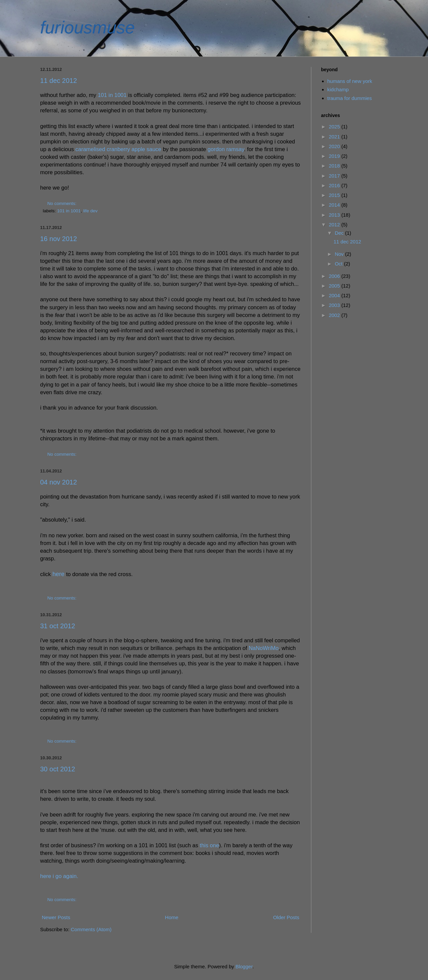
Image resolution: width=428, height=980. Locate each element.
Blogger (244, 966)
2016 (335, 185)
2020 (335, 146)
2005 (335, 286)
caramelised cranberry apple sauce (119, 149)
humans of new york (350, 81)
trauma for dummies (350, 98)
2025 (335, 127)
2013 (335, 215)
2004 (335, 295)
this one (209, 845)
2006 (335, 276)
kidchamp (338, 89)
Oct (339, 264)
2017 (335, 176)
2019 (335, 156)
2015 (335, 195)
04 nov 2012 (59, 482)
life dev (90, 211)
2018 (335, 166)
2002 (335, 315)
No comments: (63, 203)
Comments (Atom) (91, 929)
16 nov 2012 (59, 239)
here (59, 574)
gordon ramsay (226, 149)
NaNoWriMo (264, 648)
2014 (335, 205)
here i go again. (59, 876)
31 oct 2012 (58, 626)
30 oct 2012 (58, 769)
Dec (340, 233)
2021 (335, 137)
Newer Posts (56, 917)
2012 (335, 225)
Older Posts (286, 917)
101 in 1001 (112, 95)
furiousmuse (87, 27)
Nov (340, 254)
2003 (335, 305)
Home (172, 917)
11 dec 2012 (59, 81)
